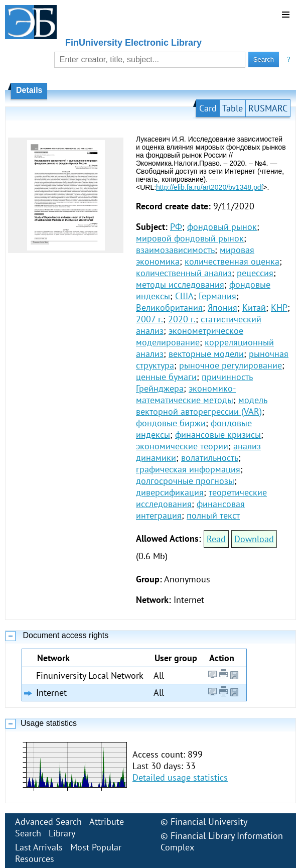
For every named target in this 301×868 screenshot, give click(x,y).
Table (233, 108)
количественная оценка (232, 261)
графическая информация (188, 469)
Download (254, 539)
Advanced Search (48, 822)
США (184, 296)
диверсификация (170, 492)
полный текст (213, 515)
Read (216, 539)
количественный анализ (184, 273)
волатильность (210, 458)
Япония (222, 307)
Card (208, 108)
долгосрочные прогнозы (185, 481)
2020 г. (182, 319)
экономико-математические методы (186, 394)
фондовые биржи (171, 423)
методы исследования (180, 284)
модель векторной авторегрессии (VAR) (202, 406)
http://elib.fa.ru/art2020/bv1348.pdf (209, 187)
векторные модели (206, 354)
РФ (176, 227)
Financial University (209, 822)
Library (62, 833)
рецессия (255, 273)
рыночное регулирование (231, 365)
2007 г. (149, 319)
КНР (279, 307)
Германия (217, 296)
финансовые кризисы (218, 435)
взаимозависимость (175, 250)
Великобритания (169, 307)
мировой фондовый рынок (190, 238)
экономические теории (182, 446)
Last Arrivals (39, 847)
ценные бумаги (166, 377)
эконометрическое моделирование (190, 336)
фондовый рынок (222, 227)
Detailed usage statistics (180, 777)
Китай (254, 307)
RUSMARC (268, 108)
